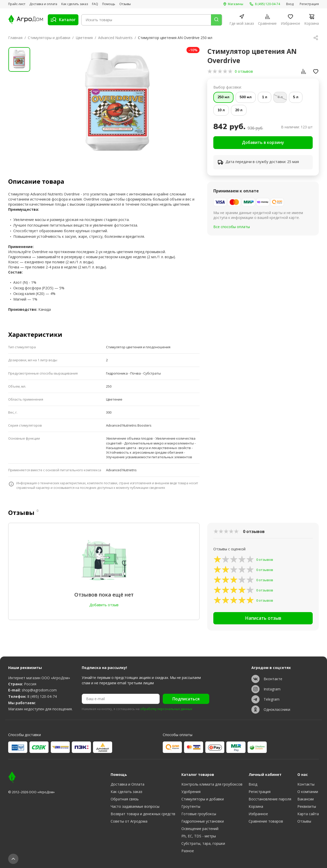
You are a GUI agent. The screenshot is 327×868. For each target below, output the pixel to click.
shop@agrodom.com (39, 690)
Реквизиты (307, 806)
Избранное (258, 814)
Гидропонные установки (203, 821)
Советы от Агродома (129, 821)
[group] (118, 104)
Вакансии (306, 799)
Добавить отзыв (104, 605)
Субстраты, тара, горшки (203, 843)
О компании (308, 792)
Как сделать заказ (75, 4)
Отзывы (125, 4)
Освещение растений (200, 829)
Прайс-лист (17, 4)
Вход (290, 4)
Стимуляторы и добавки (49, 38)
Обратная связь (125, 799)
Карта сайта (308, 814)
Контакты (306, 784)
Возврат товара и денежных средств (143, 814)
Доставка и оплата (43, 4)
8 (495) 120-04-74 (42, 696)
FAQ (95, 4)
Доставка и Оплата (127, 784)
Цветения (84, 38)
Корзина (256, 806)
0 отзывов (244, 71)
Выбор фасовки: (227, 87)
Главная (15, 38)
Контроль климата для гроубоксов (212, 784)
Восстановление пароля (270, 799)
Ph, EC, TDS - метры (199, 836)
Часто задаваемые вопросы (135, 806)
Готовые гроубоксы (199, 814)
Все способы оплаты (232, 227)
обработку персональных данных (166, 709)
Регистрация (309, 4)
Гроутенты (191, 806)
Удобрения (191, 792)
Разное (188, 851)
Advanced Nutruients (115, 38)
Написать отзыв (263, 619)
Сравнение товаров (266, 821)
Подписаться (186, 699)
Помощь (109, 4)
